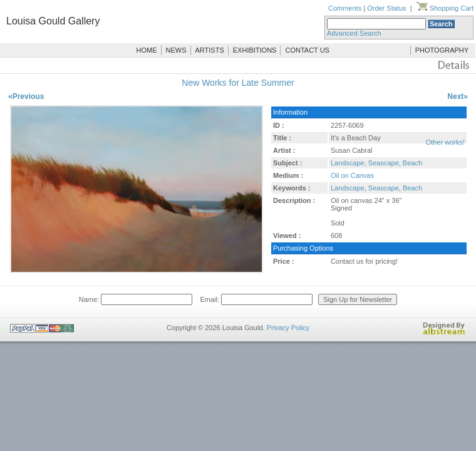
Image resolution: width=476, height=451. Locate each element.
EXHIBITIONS (255, 50)
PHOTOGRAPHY (442, 50)
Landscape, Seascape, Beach (376, 163)
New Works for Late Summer (238, 83)
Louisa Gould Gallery (53, 21)
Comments (345, 8)
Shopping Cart (445, 8)
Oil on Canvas (352, 175)
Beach (412, 188)
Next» (458, 96)
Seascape (384, 188)
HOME (147, 50)
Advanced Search (354, 33)
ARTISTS (210, 50)
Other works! (445, 142)
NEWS (176, 50)
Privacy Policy (288, 328)
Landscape (348, 188)
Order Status (386, 8)
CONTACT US (307, 50)
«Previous (26, 96)
